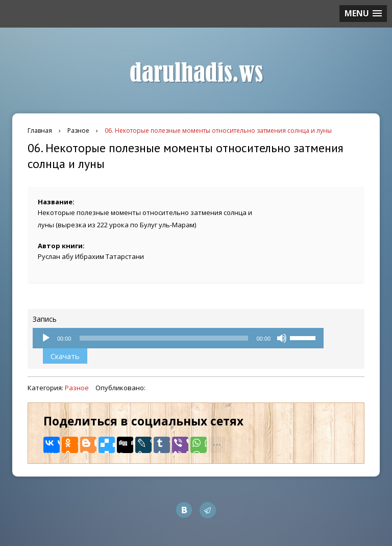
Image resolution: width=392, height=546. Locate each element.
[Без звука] (282, 338)
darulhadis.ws (196, 73)
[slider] (164, 338)
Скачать (65, 356)
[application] (178, 338)
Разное (77, 388)
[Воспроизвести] (46, 338)
